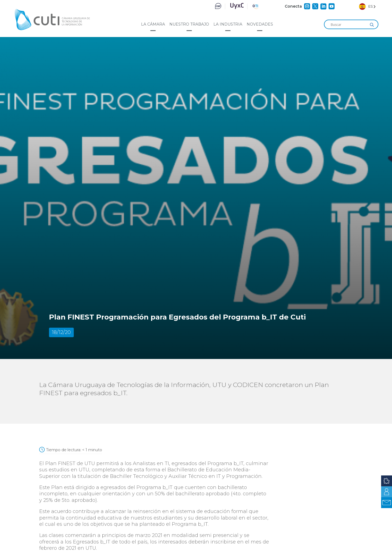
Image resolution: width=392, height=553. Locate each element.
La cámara (153, 24)
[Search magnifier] (372, 25)
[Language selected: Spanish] (367, 6)
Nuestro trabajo (189, 24)
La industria (228, 24)
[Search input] (349, 25)
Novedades (260, 24)
